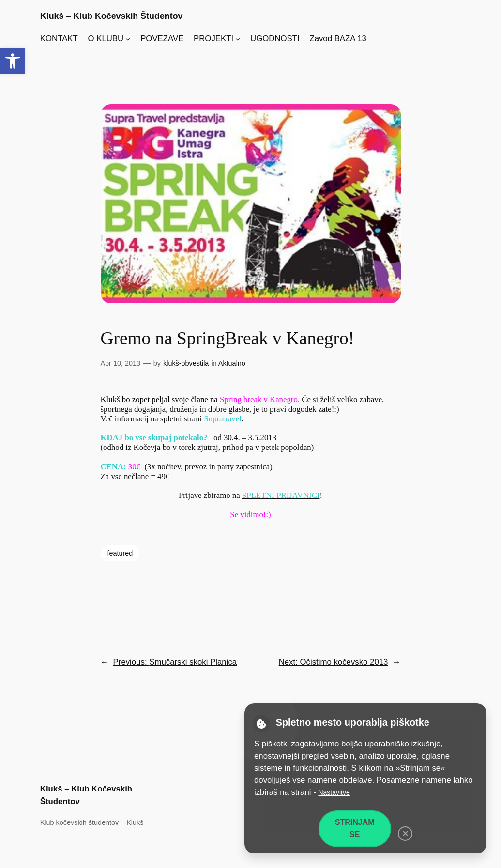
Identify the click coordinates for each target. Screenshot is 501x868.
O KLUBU (106, 39)
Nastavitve (334, 792)
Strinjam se (355, 828)
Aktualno (232, 363)
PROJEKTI (213, 39)
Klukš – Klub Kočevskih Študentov (112, 16)
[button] (13, 61)
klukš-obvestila (186, 363)
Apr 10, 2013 (121, 363)
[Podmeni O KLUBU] (128, 39)
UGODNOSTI (275, 39)
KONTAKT (59, 39)
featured (120, 553)
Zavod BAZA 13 (338, 39)
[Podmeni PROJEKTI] (238, 39)
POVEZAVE (162, 39)
